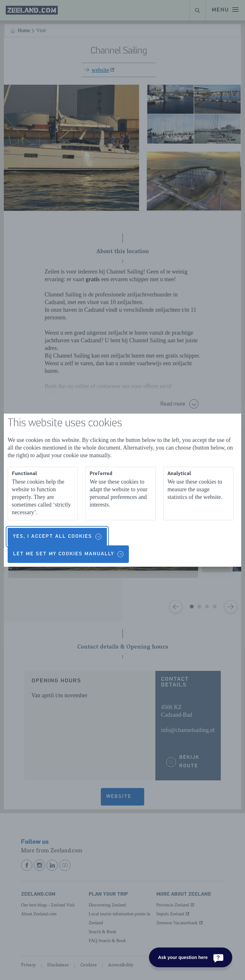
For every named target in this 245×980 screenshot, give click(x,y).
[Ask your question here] (191, 957)
